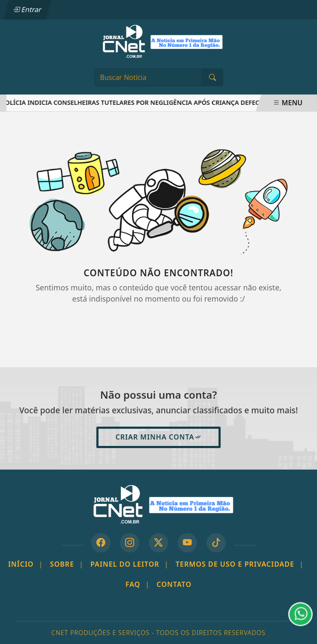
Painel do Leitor (129, 564)
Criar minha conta (158, 437)
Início (26, 564)
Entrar (27, 9)
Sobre (67, 564)
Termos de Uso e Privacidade (240, 564)
